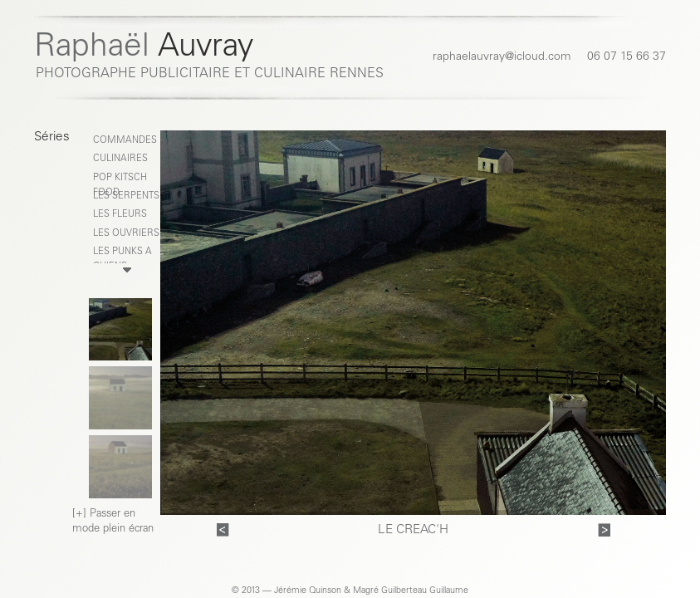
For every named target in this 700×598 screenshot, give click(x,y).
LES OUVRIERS (126, 234)
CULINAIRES (120, 159)
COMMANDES (125, 141)
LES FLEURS (120, 215)
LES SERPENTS (126, 196)
